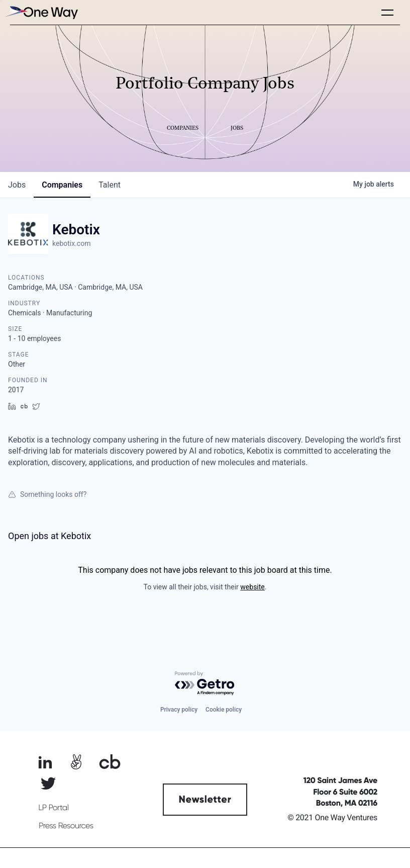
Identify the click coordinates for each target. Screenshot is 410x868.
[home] (40, 12)
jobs (17, 185)
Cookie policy (224, 710)
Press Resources (66, 826)
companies (62, 185)
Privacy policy (179, 710)
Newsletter (205, 800)
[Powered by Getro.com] (205, 684)
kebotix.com (71, 243)
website (252, 587)
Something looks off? (47, 494)
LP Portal (53, 808)
